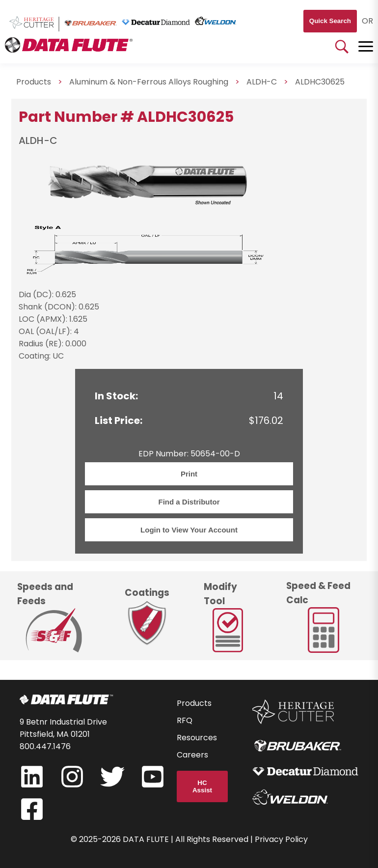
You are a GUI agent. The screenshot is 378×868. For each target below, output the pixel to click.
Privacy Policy (281, 839)
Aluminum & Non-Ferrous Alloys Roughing (149, 82)
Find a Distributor (189, 502)
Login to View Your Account (189, 530)
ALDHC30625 (320, 82)
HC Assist (202, 786)
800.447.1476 (45, 746)
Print (189, 474)
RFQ (185, 720)
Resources (197, 738)
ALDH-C (262, 82)
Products (34, 82)
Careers (192, 755)
